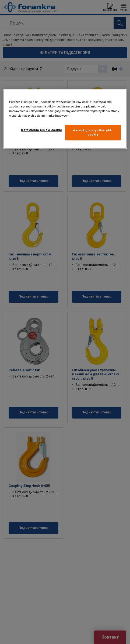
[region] (65, 119)
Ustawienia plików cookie (41, 130)
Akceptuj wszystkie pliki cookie (93, 132)
